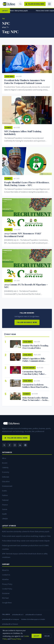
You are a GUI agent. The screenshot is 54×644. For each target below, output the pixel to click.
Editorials (6, 477)
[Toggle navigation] (49, 4)
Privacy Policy (7, 584)
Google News (7, 603)
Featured (5, 500)
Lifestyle (5, 519)
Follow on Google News (27, 322)
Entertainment (29, 368)
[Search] (20, 4)
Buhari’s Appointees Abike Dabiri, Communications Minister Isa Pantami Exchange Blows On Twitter (35, 362)
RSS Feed (5, 598)
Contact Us (6, 575)
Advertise (5, 579)
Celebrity (5, 468)
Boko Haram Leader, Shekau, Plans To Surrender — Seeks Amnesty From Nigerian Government (35, 401)
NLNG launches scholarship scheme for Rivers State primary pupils (26, 532)
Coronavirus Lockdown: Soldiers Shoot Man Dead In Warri (35, 387)
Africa (4, 458)
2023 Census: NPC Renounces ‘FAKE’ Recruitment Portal (23, 235)
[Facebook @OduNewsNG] (9, 445)
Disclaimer (6, 593)
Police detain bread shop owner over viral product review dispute (26, 541)
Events (4, 491)
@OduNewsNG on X (18, 614)
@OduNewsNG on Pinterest (10, 624)
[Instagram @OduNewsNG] (15, 445)
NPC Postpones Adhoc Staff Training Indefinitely (23, 133)
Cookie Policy (7, 589)
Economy (8, 128)
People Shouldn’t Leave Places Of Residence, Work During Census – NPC (27, 184)
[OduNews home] (27, 423)
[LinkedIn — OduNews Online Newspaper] (20, 445)
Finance (5, 505)
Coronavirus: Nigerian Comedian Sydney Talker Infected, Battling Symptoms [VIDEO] (35, 375)
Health (4, 514)
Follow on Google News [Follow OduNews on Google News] (35, 4)
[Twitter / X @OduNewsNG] (4, 445)
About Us (5, 570)
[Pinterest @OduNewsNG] (25, 445)
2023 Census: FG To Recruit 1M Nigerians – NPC (26, 286)
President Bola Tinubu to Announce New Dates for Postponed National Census (25, 82)
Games (5, 509)
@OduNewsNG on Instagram (11, 619)
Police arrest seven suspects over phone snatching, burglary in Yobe (26, 536)
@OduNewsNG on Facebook (34, 614)
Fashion (5, 495)
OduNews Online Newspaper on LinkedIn (33, 619)
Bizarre (5, 463)
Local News (9, 76)
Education (6, 482)
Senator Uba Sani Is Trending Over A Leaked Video (35, 347)
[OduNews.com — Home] (9, 4)
